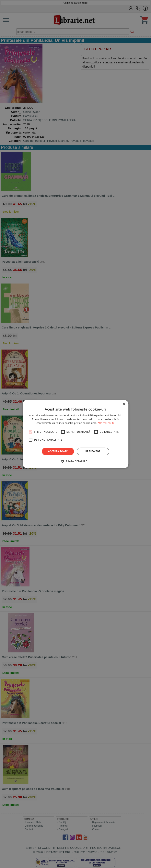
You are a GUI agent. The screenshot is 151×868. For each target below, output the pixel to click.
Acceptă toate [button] (58, 451)
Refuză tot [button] (93, 451)
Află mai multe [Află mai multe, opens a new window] (106, 423)
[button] (75, 461)
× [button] (124, 404)
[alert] (75, 434)
